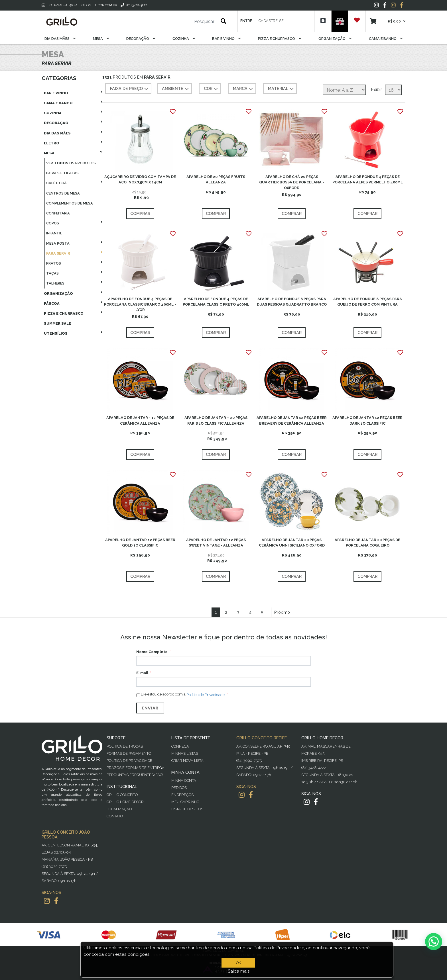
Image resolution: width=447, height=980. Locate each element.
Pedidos (179, 788)
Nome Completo (152, 652)
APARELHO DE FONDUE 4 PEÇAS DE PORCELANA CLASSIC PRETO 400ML (216, 302)
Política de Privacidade (129, 761)
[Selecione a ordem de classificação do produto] (344, 90)
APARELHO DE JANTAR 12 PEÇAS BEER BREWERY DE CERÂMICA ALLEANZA (292, 420)
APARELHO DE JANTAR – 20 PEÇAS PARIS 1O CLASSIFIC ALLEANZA (216, 420)
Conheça (180, 746)
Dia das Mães (60, 39)
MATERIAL (282, 89)
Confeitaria (58, 213)
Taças (52, 273)
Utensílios (56, 333)
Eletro (52, 143)
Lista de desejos (187, 809)
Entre (246, 21)
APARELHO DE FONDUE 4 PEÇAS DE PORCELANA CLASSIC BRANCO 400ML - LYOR (140, 304)
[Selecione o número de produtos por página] (393, 90)
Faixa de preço (130, 89)
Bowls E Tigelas (62, 173)
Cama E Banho (386, 39)
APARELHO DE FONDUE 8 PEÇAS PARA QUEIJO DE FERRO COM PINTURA (368, 302)
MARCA (244, 89)
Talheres (55, 283)
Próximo (282, 612)
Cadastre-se (271, 21)
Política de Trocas (125, 746)
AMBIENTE (176, 89)
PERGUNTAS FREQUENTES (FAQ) (135, 775)
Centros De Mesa (63, 193)
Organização (335, 39)
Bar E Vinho (226, 39)
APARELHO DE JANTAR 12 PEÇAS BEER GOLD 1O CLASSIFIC (140, 543)
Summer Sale (57, 323)
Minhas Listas (185, 753)
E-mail (142, 673)
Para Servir (58, 253)
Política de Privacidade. (206, 695)
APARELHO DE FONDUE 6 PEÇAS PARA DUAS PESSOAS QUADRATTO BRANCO (292, 302)
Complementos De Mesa (70, 203)
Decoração (141, 39)
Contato (115, 816)
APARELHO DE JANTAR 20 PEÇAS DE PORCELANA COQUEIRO (367, 543)
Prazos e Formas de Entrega (136, 768)
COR (212, 89)
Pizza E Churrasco (280, 39)
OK (238, 963)
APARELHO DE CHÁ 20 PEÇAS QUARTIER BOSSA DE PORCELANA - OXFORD (292, 182)
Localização (119, 809)
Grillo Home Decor (125, 802)
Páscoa (52, 303)
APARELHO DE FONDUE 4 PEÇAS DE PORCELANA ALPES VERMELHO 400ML (368, 179)
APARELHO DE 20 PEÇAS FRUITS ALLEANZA (216, 179)
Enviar (150, 708)
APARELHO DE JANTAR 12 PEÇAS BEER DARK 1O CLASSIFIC (367, 420)
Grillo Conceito (122, 795)
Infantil (54, 233)
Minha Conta (184, 780)
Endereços (182, 795)
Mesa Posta (58, 243)
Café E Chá (56, 183)
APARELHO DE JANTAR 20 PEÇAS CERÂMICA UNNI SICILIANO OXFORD (292, 543)
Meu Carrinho (185, 802)
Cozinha (184, 39)
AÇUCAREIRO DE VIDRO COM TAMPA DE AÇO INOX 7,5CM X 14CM (140, 179)
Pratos (54, 263)
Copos (53, 223)
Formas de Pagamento (129, 753)
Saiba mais (239, 971)
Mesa (101, 39)
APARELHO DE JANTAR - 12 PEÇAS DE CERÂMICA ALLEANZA (140, 420)
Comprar (140, 213)
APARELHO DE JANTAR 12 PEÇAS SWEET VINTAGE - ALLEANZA (216, 543)
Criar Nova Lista (187, 761)
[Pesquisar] (187, 22)
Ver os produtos (71, 163)
